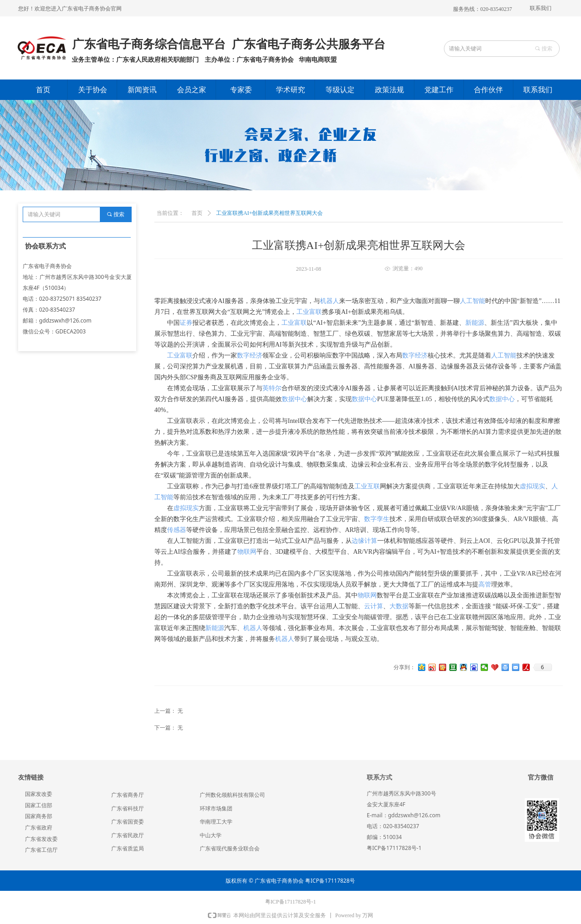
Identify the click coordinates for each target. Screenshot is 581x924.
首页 (197, 213)
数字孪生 (377, 519)
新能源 (475, 323)
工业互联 (367, 486)
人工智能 (473, 301)
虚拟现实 (532, 486)
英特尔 (272, 388)
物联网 (247, 552)
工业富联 (309, 312)
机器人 (330, 301)
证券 (186, 323)
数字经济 (250, 355)
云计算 (374, 606)
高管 (485, 584)
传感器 (177, 530)
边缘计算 (364, 541)
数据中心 (295, 399)
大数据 (399, 606)
